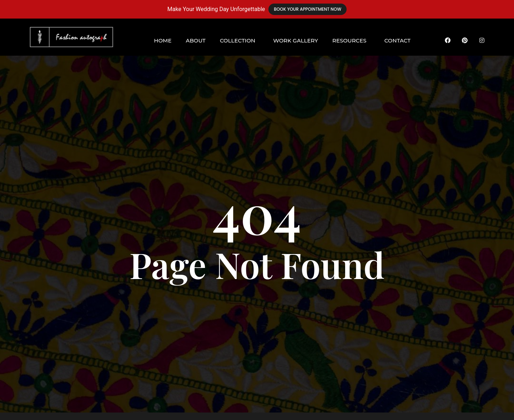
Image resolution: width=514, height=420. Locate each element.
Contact (397, 41)
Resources (349, 41)
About (195, 41)
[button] (239, 41)
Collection (238, 41)
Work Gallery (296, 41)
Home (163, 41)
